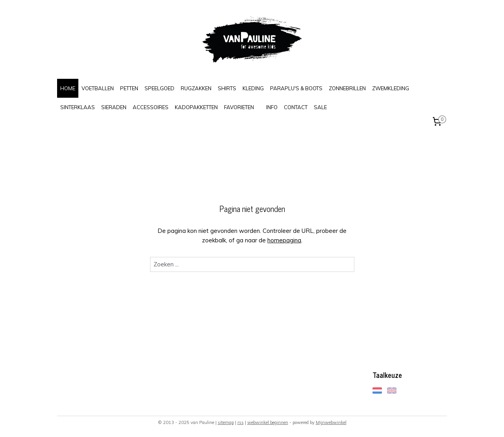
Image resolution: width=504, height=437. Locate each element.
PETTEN (129, 88)
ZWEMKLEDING (391, 88)
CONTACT (296, 107)
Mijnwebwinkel (331, 422)
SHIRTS (227, 88)
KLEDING (253, 88)
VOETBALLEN (98, 88)
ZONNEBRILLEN (347, 88)
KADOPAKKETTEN (196, 107)
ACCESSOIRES (151, 107)
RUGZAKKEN (196, 88)
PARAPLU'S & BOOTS (296, 88)
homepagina (284, 240)
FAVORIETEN (239, 107)
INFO (272, 107)
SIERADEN (114, 107)
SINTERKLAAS (78, 107)
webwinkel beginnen (268, 422)
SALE (320, 107)
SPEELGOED (159, 88)
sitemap (226, 422)
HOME (68, 88)
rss (241, 422)
